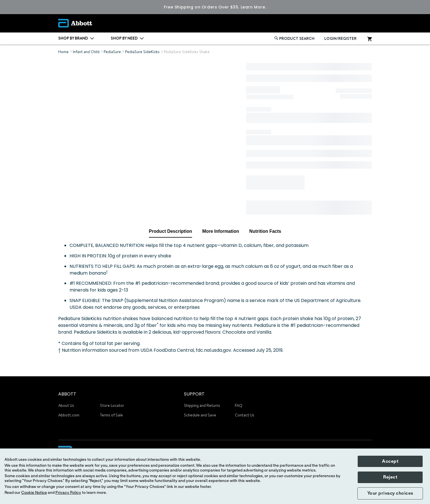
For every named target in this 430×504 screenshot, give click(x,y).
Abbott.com (69, 415)
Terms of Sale (111, 415)
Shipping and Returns (202, 405)
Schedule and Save (200, 415)
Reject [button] (390, 477)
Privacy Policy (68, 493)
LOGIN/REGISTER (340, 38)
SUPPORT (194, 394)
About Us (66, 405)
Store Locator (112, 405)
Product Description (171, 231)
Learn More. (253, 7)
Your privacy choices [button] (390, 493)
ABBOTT (67, 394)
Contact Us (245, 415)
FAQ (239, 405)
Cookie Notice (34, 493)
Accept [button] (390, 461)
